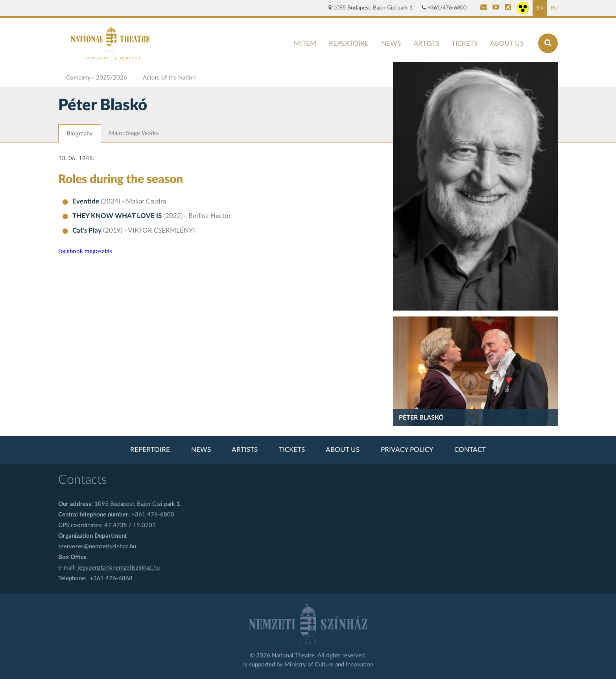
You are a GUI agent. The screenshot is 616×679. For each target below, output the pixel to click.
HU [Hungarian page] (554, 8)
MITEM (305, 43)
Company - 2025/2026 (97, 78)
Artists (426, 43)
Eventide (87, 202)
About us (507, 43)
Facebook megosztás (85, 251)
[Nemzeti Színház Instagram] (508, 8)
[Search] (548, 43)
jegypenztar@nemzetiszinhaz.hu (119, 568)
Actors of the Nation (169, 78)
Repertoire (349, 43)
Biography (80, 134)
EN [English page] (540, 8)
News (391, 43)
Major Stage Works (134, 133)
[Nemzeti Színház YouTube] (496, 8)
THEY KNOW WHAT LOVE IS (118, 216)
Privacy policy (407, 450)
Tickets (465, 43)
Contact (470, 450)
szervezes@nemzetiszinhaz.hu (97, 547)
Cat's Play (88, 231)
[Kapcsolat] (484, 8)
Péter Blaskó (421, 418)
